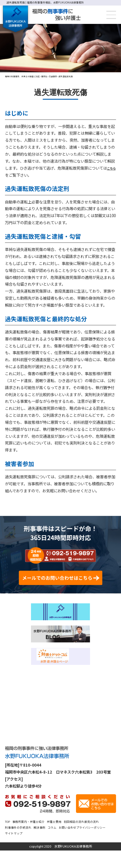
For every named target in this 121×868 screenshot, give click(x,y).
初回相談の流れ (87, 839)
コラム (80, 845)
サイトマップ (53, 850)
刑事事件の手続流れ (41, 845)
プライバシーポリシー (23, 850)
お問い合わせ (99, 845)
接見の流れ (14, 845)
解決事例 (66, 845)
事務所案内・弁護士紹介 (34, 839)
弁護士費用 (64, 839)
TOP (8, 839)
